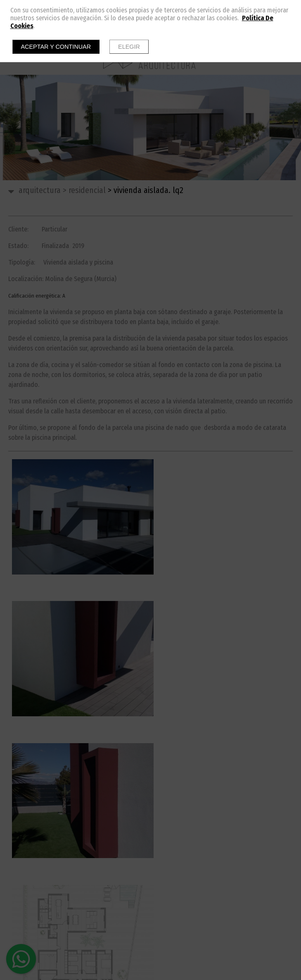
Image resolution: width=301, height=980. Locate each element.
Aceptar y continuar (56, 47)
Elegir (129, 47)
